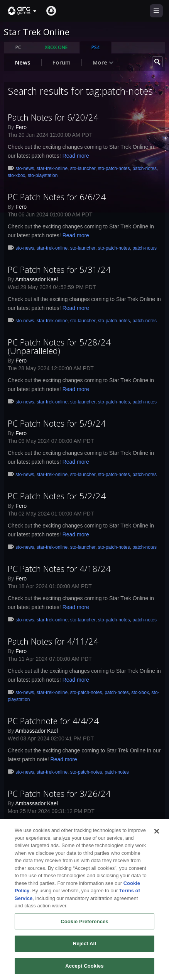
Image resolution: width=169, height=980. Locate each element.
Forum (62, 62)
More (103, 62)
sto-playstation (43, 175)
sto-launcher (83, 168)
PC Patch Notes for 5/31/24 (59, 269)
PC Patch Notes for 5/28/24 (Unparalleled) (59, 346)
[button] (22, 11)
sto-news (25, 168)
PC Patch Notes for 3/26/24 (59, 793)
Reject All (84, 949)
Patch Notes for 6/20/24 (53, 117)
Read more (76, 156)
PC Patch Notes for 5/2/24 (57, 496)
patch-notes (144, 168)
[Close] (157, 836)
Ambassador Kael (36, 279)
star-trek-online (52, 168)
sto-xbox (16, 175)
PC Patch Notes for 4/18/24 (59, 568)
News (23, 62)
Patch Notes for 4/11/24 (53, 641)
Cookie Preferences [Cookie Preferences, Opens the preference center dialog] (84, 926)
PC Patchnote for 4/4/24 (53, 721)
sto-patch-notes (114, 168)
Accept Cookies (84, 971)
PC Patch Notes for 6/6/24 (57, 197)
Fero (21, 127)
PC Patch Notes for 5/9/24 (57, 423)
